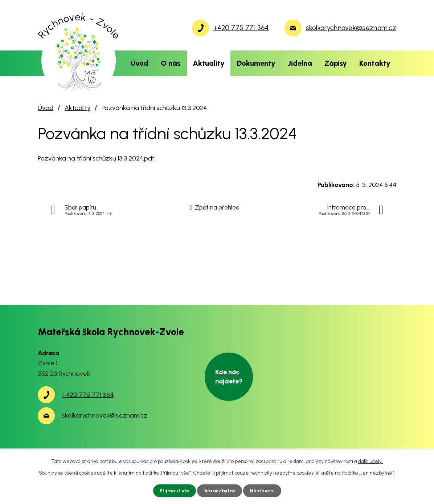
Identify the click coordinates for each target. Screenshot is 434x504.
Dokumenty (256, 63)
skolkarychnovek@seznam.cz (105, 415)
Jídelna (300, 63)
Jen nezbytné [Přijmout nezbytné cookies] (220, 491)
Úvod (140, 63)
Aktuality (209, 63)
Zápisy (336, 63)
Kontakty (375, 63)
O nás (171, 63)
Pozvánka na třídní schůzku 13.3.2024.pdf (96, 158)
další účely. (370, 461)
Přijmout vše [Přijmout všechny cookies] (175, 491)
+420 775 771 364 (88, 395)
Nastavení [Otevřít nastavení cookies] (262, 491)
